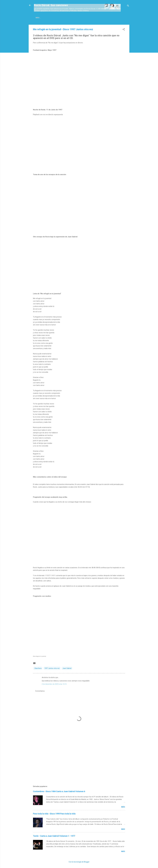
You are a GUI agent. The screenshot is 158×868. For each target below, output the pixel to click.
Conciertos (91, 18)
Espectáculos (107, 18)
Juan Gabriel (67, 669)
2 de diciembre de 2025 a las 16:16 (54, 685)
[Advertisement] (79, 761)
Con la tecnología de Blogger (79, 862)
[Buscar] (128, 6)
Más (123, 807)
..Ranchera (38, 669)
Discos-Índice (51, 18)
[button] (124, 30)
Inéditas (78, 18)
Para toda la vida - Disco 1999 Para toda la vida (54, 814)
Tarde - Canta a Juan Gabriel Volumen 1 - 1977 (54, 836)
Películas (65, 18)
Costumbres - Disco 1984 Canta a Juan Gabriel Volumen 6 (59, 792)
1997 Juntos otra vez (52, 669)
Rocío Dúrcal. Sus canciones (51, 5)
